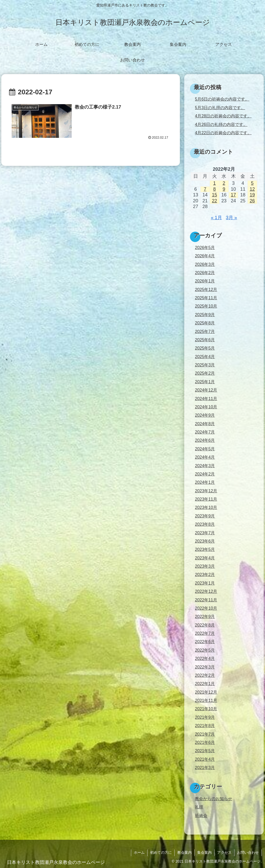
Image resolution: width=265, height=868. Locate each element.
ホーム (139, 852)
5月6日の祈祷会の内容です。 (222, 99)
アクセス (224, 852)
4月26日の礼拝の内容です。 (221, 124)
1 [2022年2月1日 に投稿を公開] (215, 183)
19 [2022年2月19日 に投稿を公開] (252, 195)
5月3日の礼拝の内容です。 (220, 108)
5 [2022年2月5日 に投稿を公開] (252, 183)
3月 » (231, 218)
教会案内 (185, 852)
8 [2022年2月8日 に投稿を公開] (215, 189)
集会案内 (204, 852)
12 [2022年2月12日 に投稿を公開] (252, 189)
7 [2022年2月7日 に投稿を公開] (205, 189)
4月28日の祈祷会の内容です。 (223, 116)
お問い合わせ (248, 852)
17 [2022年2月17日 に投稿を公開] (233, 195)
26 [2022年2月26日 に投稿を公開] (252, 201)
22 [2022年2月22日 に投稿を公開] (215, 201)
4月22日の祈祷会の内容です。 (223, 133)
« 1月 (216, 218)
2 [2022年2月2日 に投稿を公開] (224, 183)
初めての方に (161, 852)
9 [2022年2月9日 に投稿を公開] (224, 189)
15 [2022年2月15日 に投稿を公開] (215, 195)
